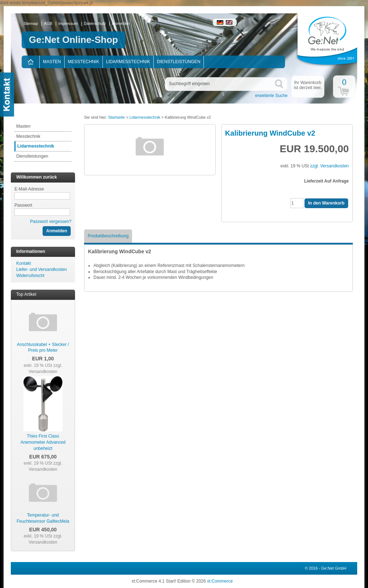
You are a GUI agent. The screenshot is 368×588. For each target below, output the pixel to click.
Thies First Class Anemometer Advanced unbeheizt (43, 442)
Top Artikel (26, 294)
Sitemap (31, 23)
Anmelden (121, 23)
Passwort (23, 205)
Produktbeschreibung (108, 236)
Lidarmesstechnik (128, 62)
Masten (52, 62)
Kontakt (24, 263)
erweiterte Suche (271, 96)
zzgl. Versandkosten (45, 368)
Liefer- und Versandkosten (41, 269)
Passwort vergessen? (51, 221)
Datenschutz (95, 23)
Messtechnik (84, 62)
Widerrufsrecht (30, 276)
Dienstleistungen (179, 62)
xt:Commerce (220, 581)
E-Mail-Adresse (29, 189)
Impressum (68, 23)
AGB (48, 23)
